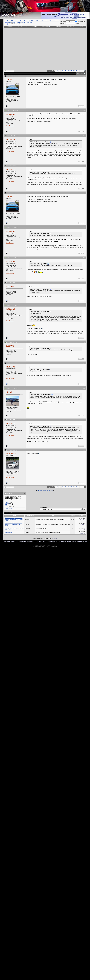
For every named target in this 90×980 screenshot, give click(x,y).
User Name (63, 21)
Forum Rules (8, 509)
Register (34, 27)
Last (82, 71)
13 (69, 71)
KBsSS (9, 392)
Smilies (7, 504)
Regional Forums (17, 22)
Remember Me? (80, 22)
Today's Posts (70, 27)
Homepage (10, 27)
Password (63, 24)
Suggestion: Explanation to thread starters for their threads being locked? (14, 524)
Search (82, 27)
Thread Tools (80, 74)
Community (46, 27)
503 (76, 71)
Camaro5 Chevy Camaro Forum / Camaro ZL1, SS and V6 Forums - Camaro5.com (28, 21)
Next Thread (50, 490)
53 (71, 71)
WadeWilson (11, 454)
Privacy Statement (61, 542)
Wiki (27, 27)
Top (86, 542)
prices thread (8, 532)
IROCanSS (10, 114)
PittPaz (9, 80)
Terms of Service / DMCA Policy (75, 542)
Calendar (58, 27)
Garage (20, 27)
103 (74, 71)
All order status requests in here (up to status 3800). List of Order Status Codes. (14, 519)
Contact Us (7, 542)
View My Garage (10, 126)
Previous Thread (41, 490)
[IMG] (6, 505)
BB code (7, 502)
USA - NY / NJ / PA (27, 22)
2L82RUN (10, 287)
